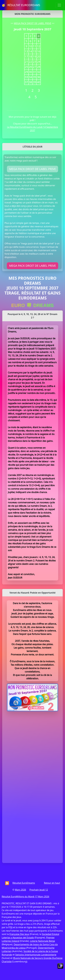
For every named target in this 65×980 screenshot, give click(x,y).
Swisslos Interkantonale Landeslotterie (36, 955)
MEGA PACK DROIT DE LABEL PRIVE (33, 23)
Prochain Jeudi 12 (39, 890)
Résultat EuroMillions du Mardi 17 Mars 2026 (25, 897)
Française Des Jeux (19, 934)
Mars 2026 (20, 890)
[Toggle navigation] (59, 5)
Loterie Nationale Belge (42, 941)
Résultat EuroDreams (24, 883)
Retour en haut (52, 883)
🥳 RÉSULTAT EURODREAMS (21, 5)
